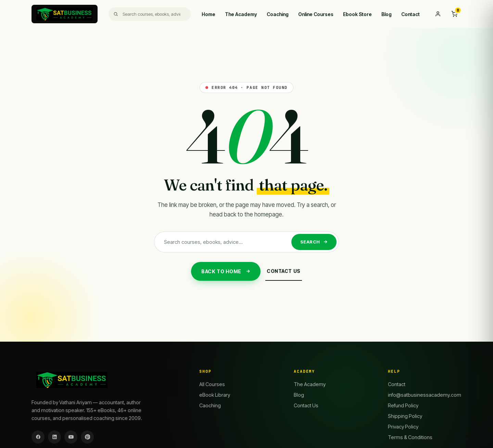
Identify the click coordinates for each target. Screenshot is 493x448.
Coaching (278, 14)
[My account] (438, 14)
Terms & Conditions (410, 437)
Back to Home (226, 271)
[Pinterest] (87, 437)
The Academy (241, 14)
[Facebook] (38, 437)
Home (208, 14)
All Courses (212, 384)
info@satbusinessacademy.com (425, 395)
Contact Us (284, 271)
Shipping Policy (405, 416)
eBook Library (215, 395)
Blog (387, 14)
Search (314, 242)
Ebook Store (357, 14)
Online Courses (316, 14)
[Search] (150, 14)
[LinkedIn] (54, 437)
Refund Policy (403, 405)
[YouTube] (71, 437)
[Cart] (454, 14)
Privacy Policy (403, 427)
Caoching (210, 405)
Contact (410, 14)
